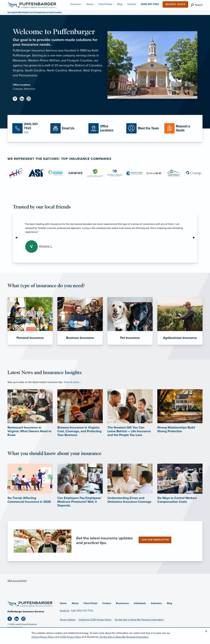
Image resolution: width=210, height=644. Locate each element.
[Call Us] (29, 128)
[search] (197, 5)
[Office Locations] (105, 128)
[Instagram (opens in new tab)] (30, 99)
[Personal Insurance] (30, 321)
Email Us (65, 611)
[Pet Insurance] (130, 321)
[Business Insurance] (80, 321)
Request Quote (175, 4)
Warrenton (30, 89)
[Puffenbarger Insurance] (32, 5)
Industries (156, 603)
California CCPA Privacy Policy (95, 620)
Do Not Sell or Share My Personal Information (139, 620)
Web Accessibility (17, 581)
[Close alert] (206, 631)
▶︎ (195, 237)
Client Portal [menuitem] (105, 4)
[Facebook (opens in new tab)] (16, 99)
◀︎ (17, 237)
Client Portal (90, 603)
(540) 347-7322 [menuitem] (150, 4)
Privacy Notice (68, 620)
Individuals (140, 603)
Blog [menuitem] (120, 4)
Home (63, 603)
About (75, 603)
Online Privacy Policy (43, 637)
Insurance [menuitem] (75, 4)
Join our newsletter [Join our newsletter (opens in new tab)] (155, 540)
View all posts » (72, 382)
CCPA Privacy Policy (71, 637)
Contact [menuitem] (132, 4)
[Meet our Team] (143, 128)
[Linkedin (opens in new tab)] (23, 99)
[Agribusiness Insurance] (180, 321)
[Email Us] (67, 128)
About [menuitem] (90, 4)
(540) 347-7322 (85, 611)
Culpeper (18, 89)
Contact (107, 603)
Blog (170, 603)
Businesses (122, 603)
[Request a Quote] (181, 128)
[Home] (30, 604)
